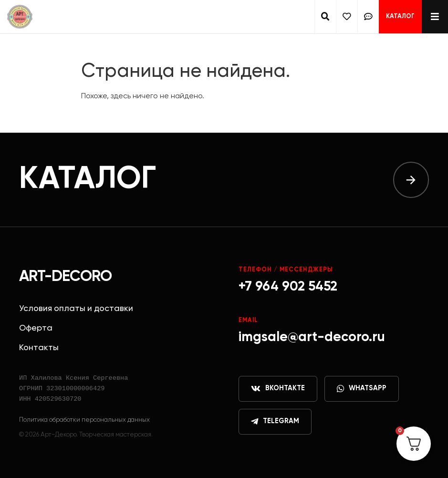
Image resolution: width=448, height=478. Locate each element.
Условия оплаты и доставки (76, 309)
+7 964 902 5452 (288, 287)
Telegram (275, 422)
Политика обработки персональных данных (84, 420)
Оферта (36, 328)
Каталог (400, 16)
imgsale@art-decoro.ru (312, 337)
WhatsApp (362, 389)
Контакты (39, 348)
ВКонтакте (278, 389)
